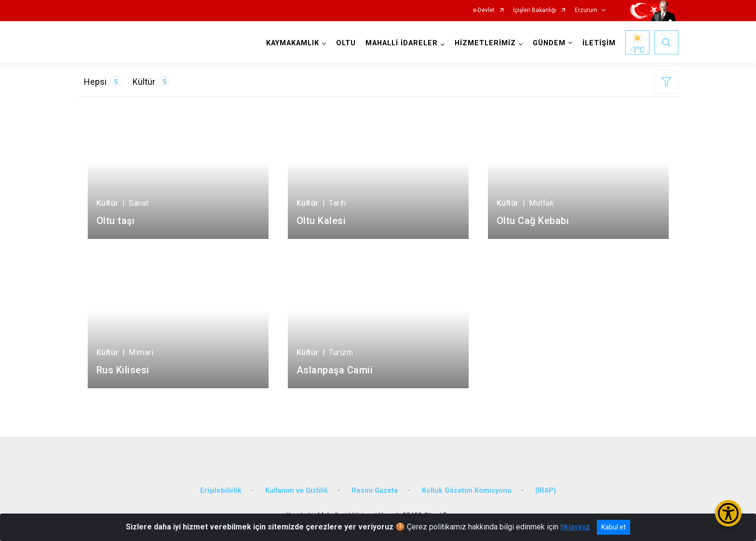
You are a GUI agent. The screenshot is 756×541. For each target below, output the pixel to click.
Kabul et (614, 527)
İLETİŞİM (599, 43)
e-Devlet (484, 10)
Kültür (151, 81)
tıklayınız (575, 527)
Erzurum (586, 10)
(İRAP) (546, 491)
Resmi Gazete (375, 491)
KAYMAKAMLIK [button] (293, 43)
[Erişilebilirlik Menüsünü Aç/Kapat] (728, 513)
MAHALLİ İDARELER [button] (402, 43)
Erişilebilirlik (221, 491)
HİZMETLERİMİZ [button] (485, 43)
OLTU (346, 43)
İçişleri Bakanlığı (535, 10)
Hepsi (102, 81)
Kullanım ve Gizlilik (297, 491)
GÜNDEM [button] (549, 43)
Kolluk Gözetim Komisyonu (467, 491)
